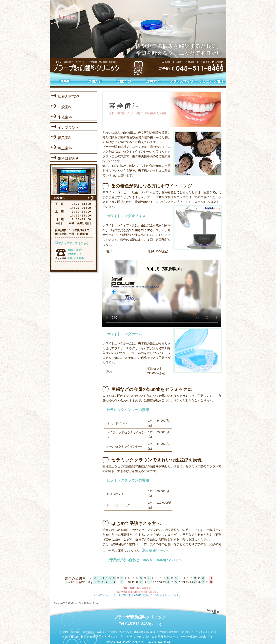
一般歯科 (65, 107)
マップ (185, 632)
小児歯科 (65, 117)
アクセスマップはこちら (73, 243)
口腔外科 (162, 632)
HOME (65, 632)
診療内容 (88, 632)
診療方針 (76, 632)
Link (212, 632)
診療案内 (219, 62)
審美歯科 (65, 138)
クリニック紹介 (199, 632)
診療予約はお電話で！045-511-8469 (77, 254)
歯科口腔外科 (68, 158)
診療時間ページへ (157, 551)
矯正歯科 (65, 148)
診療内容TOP (68, 97)
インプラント (68, 128)
